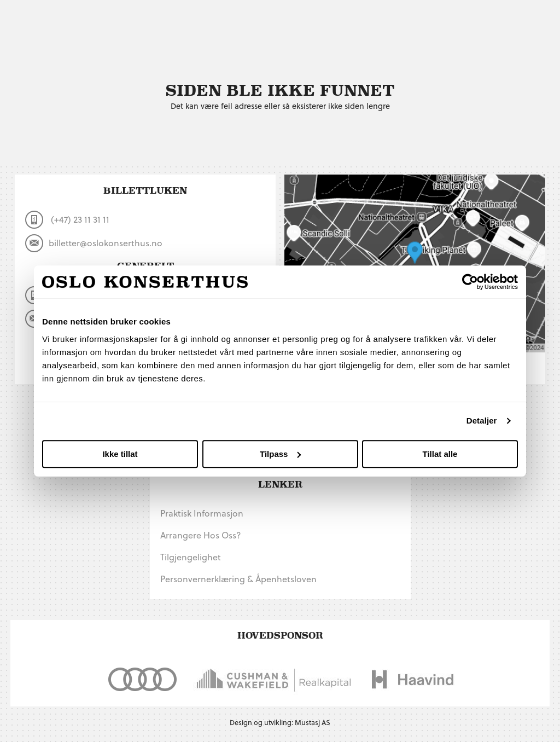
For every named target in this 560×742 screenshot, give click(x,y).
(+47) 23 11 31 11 (67, 220)
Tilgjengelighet (191, 557)
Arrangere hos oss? (201, 535)
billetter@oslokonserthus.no (94, 243)
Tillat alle (440, 454)
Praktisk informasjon (202, 513)
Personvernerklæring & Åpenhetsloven (238, 579)
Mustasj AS (313, 722)
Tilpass (280, 454)
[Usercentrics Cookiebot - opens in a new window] (470, 282)
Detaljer (482, 421)
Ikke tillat (120, 454)
